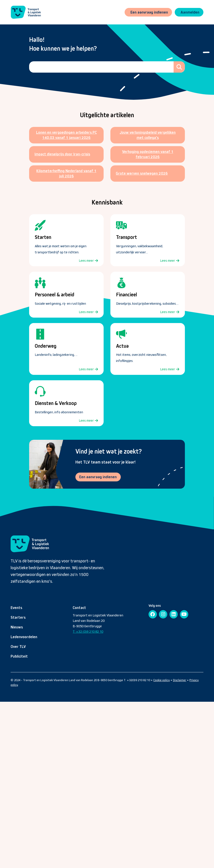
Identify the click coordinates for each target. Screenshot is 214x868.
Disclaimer (180, 680)
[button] (189, 12)
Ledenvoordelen (24, 637)
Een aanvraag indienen (98, 477)
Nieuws (17, 627)
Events (16, 608)
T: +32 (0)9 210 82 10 (88, 631)
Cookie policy (162, 680)
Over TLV (18, 647)
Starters (18, 617)
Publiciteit (19, 656)
